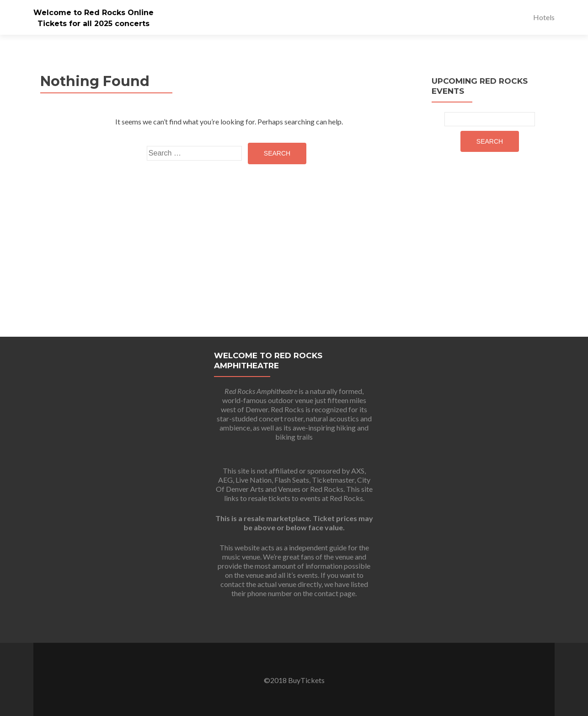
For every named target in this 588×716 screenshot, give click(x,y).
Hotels (544, 17)
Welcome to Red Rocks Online (94, 13)
